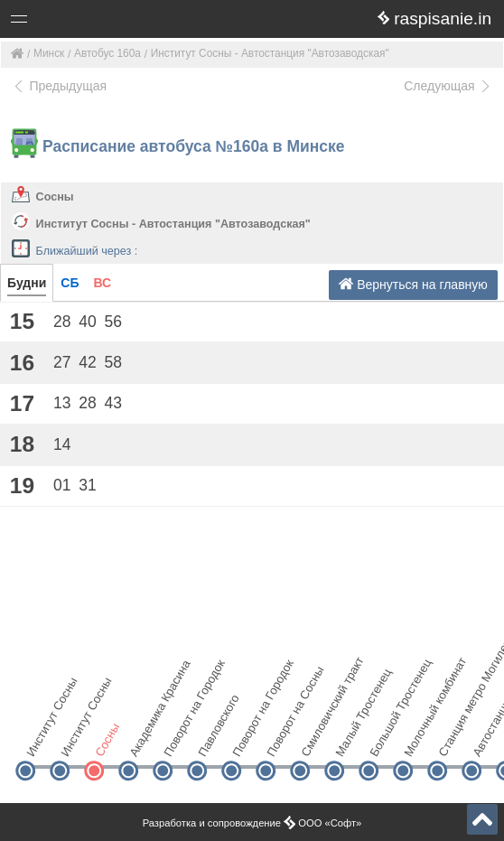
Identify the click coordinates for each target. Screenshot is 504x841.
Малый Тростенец (349, 739)
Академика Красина (143, 739)
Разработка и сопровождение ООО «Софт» (252, 823)
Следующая (448, 86)
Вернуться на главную (413, 284)
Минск (49, 53)
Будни (27, 283)
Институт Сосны (40, 739)
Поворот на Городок (177, 739)
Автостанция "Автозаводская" (486, 739)
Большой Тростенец (383, 739)
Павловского (212, 739)
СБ (70, 283)
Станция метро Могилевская (452, 739)
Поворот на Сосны (280, 739)
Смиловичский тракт (315, 739)
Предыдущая (59, 86)
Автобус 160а (107, 53)
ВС (102, 283)
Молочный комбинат (418, 739)
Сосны (55, 197)
